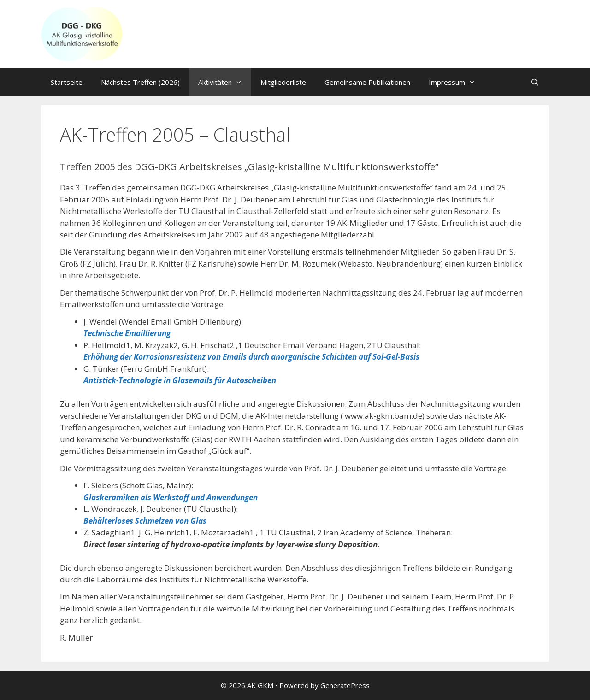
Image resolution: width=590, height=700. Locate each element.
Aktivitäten (225, 82)
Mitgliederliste (283, 82)
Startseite (67, 82)
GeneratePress (345, 685)
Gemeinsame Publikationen (367, 82)
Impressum (457, 82)
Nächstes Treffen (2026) (140, 82)
